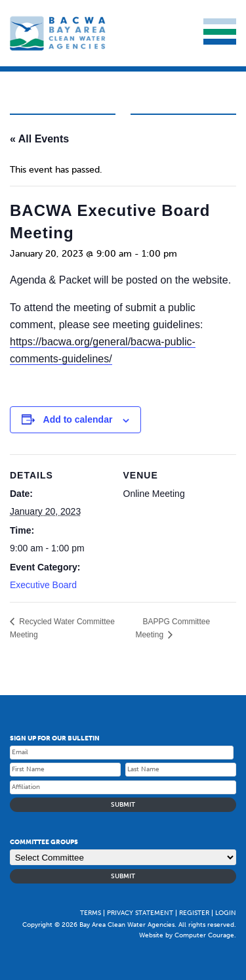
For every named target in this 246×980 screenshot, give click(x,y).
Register (194, 913)
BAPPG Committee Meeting (173, 628)
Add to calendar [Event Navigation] (78, 419)
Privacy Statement (140, 913)
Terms (91, 913)
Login (226, 913)
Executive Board (43, 585)
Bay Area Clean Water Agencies (59, 33)
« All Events (39, 139)
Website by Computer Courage (187, 935)
